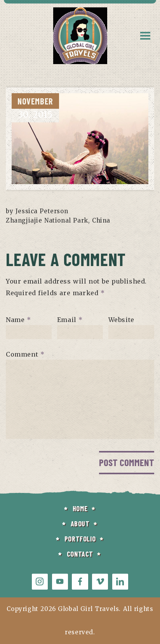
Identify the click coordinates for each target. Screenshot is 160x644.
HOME (80, 508)
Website (121, 319)
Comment (25, 354)
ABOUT (80, 524)
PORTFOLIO (80, 539)
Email (70, 319)
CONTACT (80, 554)
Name (18, 319)
